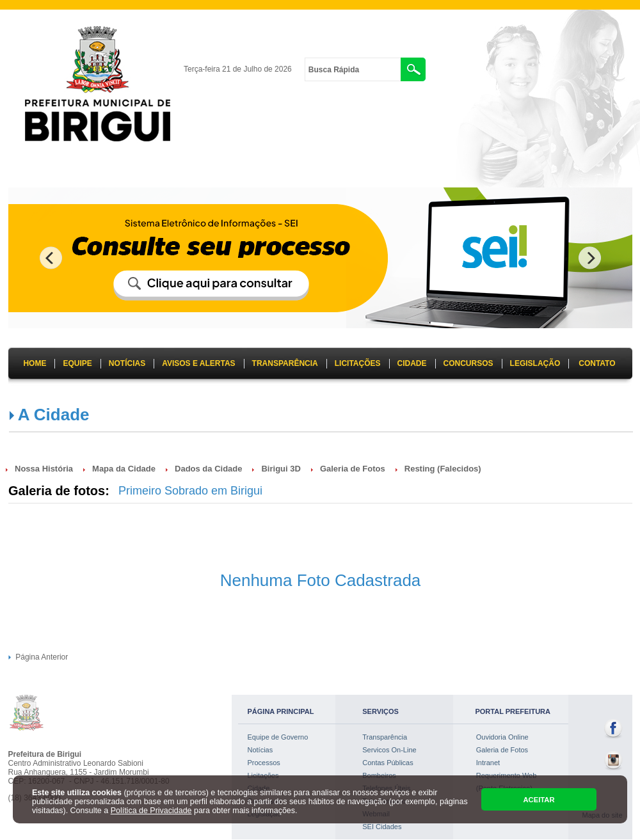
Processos (264, 763)
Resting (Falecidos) (443, 469)
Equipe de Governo (278, 737)
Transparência (385, 737)
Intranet (488, 763)
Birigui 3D (281, 469)
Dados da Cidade (208, 469)
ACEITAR (539, 800)
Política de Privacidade (151, 811)
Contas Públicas (388, 763)
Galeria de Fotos (353, 469)
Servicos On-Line (389, 750)
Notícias (260, 750)
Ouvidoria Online (502, 737)
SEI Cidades (382, 827)
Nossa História (44, 469)
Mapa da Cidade (124, 469)
